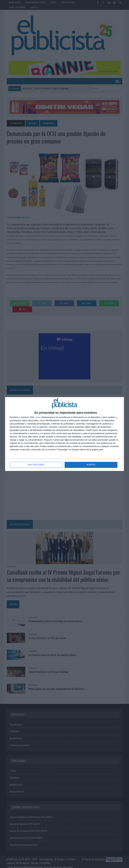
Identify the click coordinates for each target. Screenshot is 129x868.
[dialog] (64, 434)
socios (38, 417)
